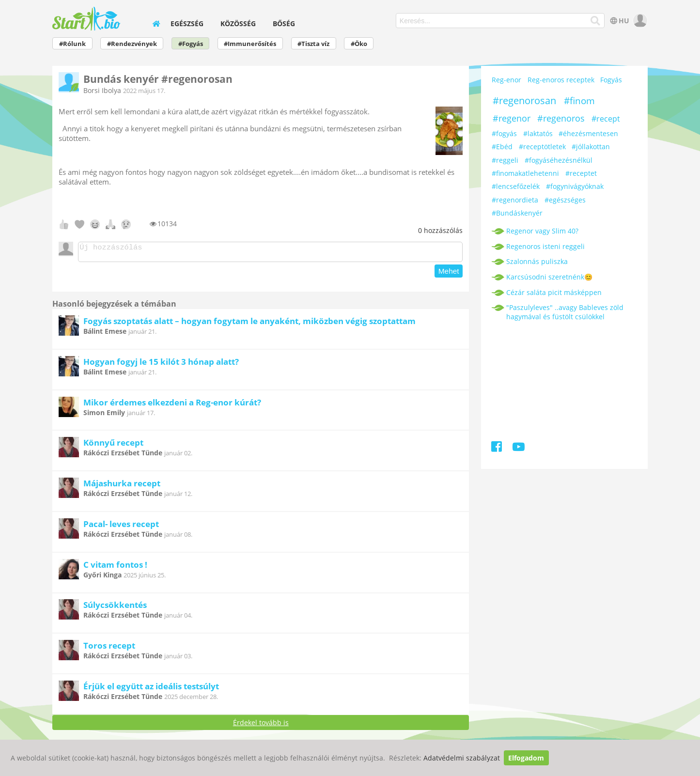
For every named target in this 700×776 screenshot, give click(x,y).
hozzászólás (440, 230)
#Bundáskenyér (517, 213)
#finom (579, 101)
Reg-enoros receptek (561, 80)
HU (618, 21)
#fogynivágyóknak (575, 186)
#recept (606, 119)
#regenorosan (524, 101)
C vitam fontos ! (115, 567)
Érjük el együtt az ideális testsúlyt (151, 689)
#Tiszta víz (313, 44)
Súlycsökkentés (115, 608)
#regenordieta (515, 200)
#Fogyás (191, 44)
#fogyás (504, 133)
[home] (156, 23)
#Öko (359, 44)
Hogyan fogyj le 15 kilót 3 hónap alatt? (161, 365)
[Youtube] (518, 448)
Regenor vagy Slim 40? (542, 231)
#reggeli (505, 160)
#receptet (581, 173)
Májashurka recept (122, 486)
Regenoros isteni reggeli (545, 246)
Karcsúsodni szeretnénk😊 (549, 277)
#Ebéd (502, 147)
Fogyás (611, 80)
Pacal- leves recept (121, 527)
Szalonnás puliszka (537, 261)
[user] (639, 21)
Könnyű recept (113, 445)
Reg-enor (506, 80)
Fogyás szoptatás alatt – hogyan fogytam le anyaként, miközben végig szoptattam (249, 324)
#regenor (512, 118)
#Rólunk (72, 44)
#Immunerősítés (250, 44)
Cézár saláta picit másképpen (554, 292)
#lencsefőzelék (516, 186)
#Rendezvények (132, 44)
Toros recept (109, 648)
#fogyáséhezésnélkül (559, 160)
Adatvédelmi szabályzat (462, 758)
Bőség (284, 23)
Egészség (187, 23)
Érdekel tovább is (261, 725)
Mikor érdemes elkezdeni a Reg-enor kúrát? (172, 405)
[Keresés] (596, 21)
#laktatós (538, 133)
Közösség (238, 23)
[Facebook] (497, 448)
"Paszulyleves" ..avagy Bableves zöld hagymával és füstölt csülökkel (565, 312)
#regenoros (561, 118)
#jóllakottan (591, 147)
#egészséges (565, 200)
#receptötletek (542, 147)
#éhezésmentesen (588, 133)
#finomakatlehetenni (525, 173)
